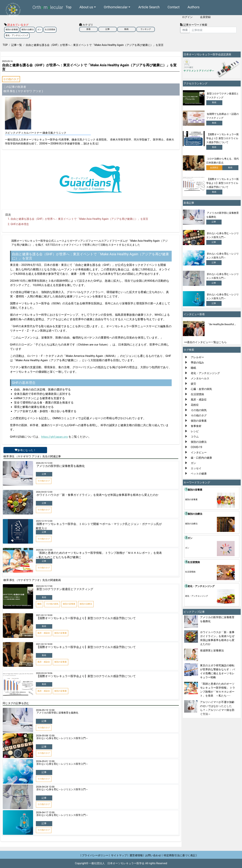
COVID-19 (196, 447)
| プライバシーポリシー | (95, 855)
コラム (195, 437)
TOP (5, 45)
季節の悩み (197, 363)
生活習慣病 (50, 30)
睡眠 (193, 368)
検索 (185, 30)
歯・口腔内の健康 (201, 458)
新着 (88, 29)
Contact (174, 7)
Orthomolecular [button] (116, 7)
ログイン (187, 17)
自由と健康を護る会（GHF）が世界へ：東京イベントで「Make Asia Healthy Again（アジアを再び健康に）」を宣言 (79, 219)
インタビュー (199, 452)
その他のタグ (11, 79)
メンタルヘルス (200, 378)
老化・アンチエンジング (17, 35)
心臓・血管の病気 (201, 389)
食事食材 (196, 426)
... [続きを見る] (90, 144)
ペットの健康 (199, 474)
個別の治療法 (28, 30)
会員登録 (205, 17)
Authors (194, 7)
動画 (126, 29)
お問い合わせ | (154, 855)
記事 (108, 29)
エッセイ (196, 468)
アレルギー (197, 357)
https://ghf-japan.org (54, 437)
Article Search (149, 7)
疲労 (193, 384)
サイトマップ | (120, 855)
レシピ (195, 431)
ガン (39, 30)
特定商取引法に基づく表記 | (180, 855)
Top (69, 7)
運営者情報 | (137, 855)
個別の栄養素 (12, 30)
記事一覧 (17, 45)
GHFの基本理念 (20, 224)
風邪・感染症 (199, 400)
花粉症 (195, 405)
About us (86, 7)
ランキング (146, 29)
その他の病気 (199, 410)
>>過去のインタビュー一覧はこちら (206, 342)
